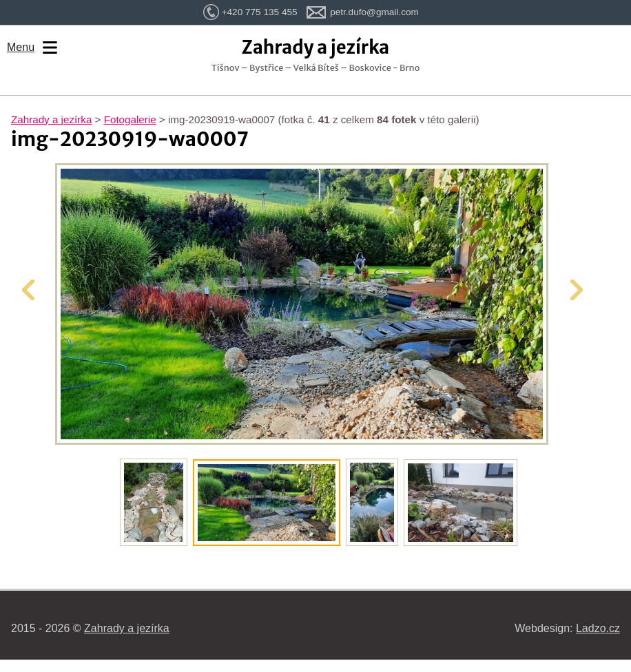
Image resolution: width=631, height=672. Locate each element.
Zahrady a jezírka (51, 119)
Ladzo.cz (598, 628)
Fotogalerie (130, 119)
